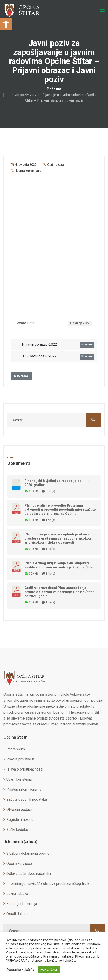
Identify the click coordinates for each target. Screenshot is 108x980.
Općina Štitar (54, 165)
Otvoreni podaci (19, 810)
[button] (6, 24)
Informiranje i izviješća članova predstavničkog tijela (48, 884)
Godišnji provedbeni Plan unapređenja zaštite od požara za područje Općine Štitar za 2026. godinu (59, 592)
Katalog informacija (22, 904)
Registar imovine (20, 820)
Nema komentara (26, 171)
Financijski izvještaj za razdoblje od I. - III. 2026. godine (58, 483)
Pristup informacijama (24, 789)
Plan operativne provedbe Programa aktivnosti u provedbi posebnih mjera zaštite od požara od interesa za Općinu (60, 510)
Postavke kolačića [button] (21, 970)
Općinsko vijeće (19, 863)
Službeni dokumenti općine (28, 853)
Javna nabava (17, 894)
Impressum (16, 749)
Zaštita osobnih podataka (27, 799)
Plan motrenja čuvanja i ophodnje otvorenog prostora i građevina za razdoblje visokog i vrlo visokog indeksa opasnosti (60, 538)
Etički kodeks (17, 830)
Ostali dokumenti (20, 914)
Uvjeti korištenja (19, 779)
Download (87, 345)
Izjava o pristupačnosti (25, 769)
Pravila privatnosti (21, 759)
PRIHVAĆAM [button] (49, 970)
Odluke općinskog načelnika (29, 874)
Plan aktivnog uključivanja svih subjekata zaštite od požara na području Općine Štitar (59, 565)
